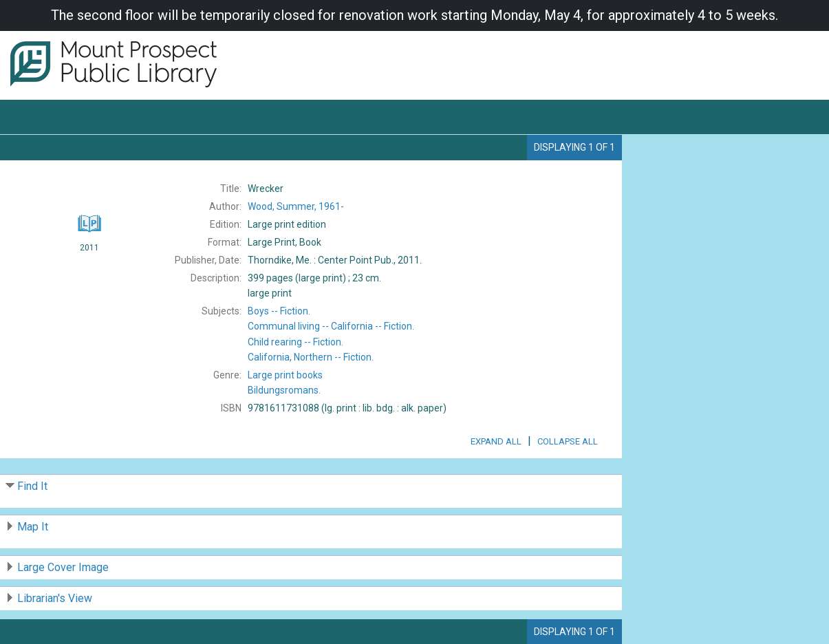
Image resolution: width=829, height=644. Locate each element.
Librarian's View (55, 598)
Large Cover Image (63, 567)
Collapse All (568, 441)
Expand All (496, 441)
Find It (32, 486)
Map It (33, 527)
